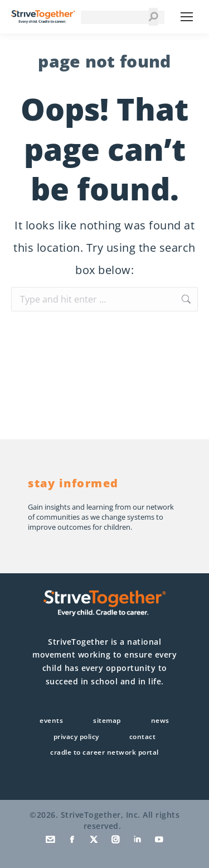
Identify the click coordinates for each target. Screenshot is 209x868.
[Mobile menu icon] (187, 17)
